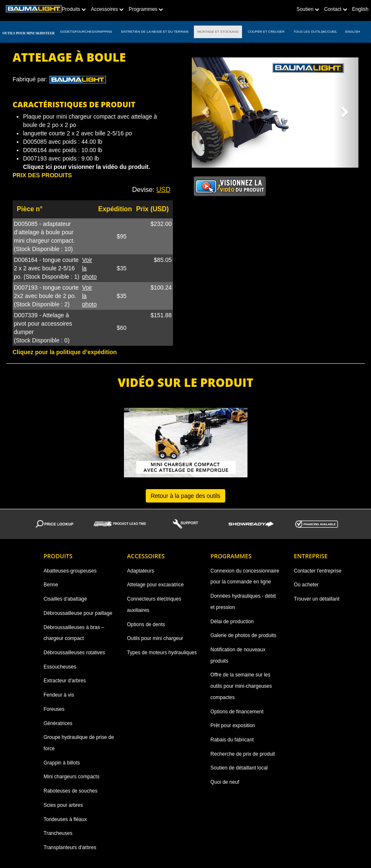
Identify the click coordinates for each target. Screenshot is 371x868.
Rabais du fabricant (232, 740)
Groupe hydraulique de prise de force (79, 743)
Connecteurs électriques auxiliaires (154, 605)
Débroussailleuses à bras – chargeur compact (74, 633)
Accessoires (107, 9)
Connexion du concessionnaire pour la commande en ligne (245, 577)
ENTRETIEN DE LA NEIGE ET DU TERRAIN (155, 32)
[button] (204, 109)
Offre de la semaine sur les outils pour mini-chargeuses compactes (241, 686)
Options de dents (146, 624)
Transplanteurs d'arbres (70, 847)
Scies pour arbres (63, 805)
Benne (51, 585)
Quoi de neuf (225, 782)
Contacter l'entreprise (318, 571)
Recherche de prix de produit (243, 754)
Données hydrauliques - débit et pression (243, 602)
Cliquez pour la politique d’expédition (65, 352)
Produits (74, 9)
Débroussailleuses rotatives (74, 653)
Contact (336, 9)
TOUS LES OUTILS (308, 32)
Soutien (308, 9)
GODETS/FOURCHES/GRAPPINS (86, 32)
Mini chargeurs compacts (71, 777)
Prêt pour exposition (233, 725)
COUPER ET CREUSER (266, 32)
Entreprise (311, 556)
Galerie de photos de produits (243, 635)
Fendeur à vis (59, 695)
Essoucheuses (60, 667)
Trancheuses (58, 833)
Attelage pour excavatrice (155, 585)
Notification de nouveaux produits (238, 655)
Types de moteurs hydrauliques (162, 653)
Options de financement (237, 712)
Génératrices (58, 723)
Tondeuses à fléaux (65, 819)
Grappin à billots (62, 763)
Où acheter (306, 585)
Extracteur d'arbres (65, 681)
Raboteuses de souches (71, 791)
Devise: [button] (151, 190)
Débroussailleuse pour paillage (78, 613)
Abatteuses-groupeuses (70, 571)
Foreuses (54, 709)
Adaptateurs (140, 571)
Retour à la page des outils (186, 496)
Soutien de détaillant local (239, 768)
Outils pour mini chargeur (155, 638)
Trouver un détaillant (317, 599)
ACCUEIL (330, 32)
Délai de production (232, 622)
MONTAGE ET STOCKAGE (218, 32)
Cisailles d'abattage (65, 599)
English (360, 9)
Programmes (146, 9)
